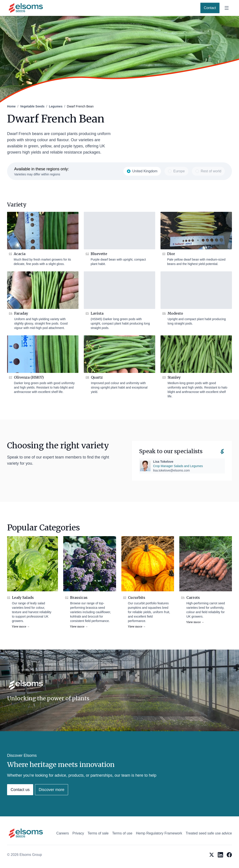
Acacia (20, 254)
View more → (21, 627)
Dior (171, 254)
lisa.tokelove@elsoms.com (172, 470)
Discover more (52, 790)
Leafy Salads (23, 597)
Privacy (78, 833)
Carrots (193, 597)
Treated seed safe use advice (209, 833)
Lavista (97, 313)
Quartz (97, 377)
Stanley (174, 377)
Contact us (20, 790)
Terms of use (122, 833)
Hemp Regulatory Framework (159, 833)
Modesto (175, 313)
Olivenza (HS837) (29, 377)
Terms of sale (98, 833)
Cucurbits (137, 597)
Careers (63, 833)
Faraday (21, 313)
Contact (210, 8)
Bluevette (99, 254)
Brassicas (79, 597)
